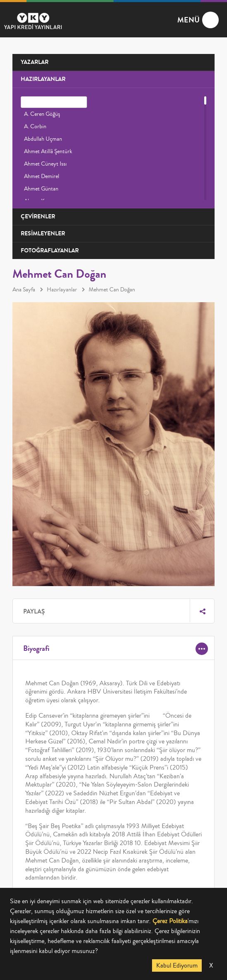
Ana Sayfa (24, 290)
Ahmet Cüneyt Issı (45, 164)
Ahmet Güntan (41, 189)
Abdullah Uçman (43, 139)
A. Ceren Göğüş (42, 114)
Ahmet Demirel (42, 176)
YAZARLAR (35, 62)
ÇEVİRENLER (38, 216)
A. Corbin (35, 127)
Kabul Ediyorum (177, 965)
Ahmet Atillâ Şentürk (48, 152)
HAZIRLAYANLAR (43, 79)
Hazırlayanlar (62, 290)
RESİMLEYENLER (43, 233)
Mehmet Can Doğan (112, 290)
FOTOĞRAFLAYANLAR (50, 250)
